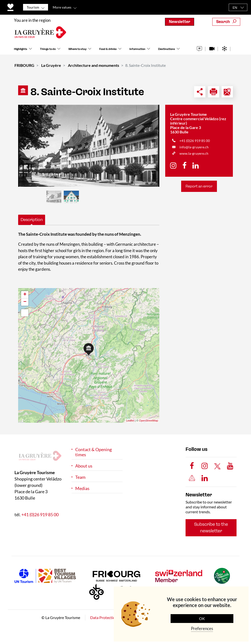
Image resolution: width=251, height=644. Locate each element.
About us (84, 466)
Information (137, 51)
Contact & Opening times (94, 452)
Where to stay (77, 51)
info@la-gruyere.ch (194, 147)
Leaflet (130, 421)
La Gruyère (51, 65)
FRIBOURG (24, 65)
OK (202, 618)
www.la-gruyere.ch (194, 153)
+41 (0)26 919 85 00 (195, 141)
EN (235, 7)
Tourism (33, 7)
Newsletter (180, 22)
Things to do (48, 51)
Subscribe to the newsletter (211, 528)
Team (80, 477)
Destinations (167, 51)
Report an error (199, 186)
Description (32, 220)
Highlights (21, 51)
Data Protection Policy (109, 617)
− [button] (25, 302)
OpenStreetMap (149, 421)
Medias (82, 488)
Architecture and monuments (94, 65)
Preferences (202, 628)
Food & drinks (108, 51)
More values (62, 7)
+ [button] (25, 295)
